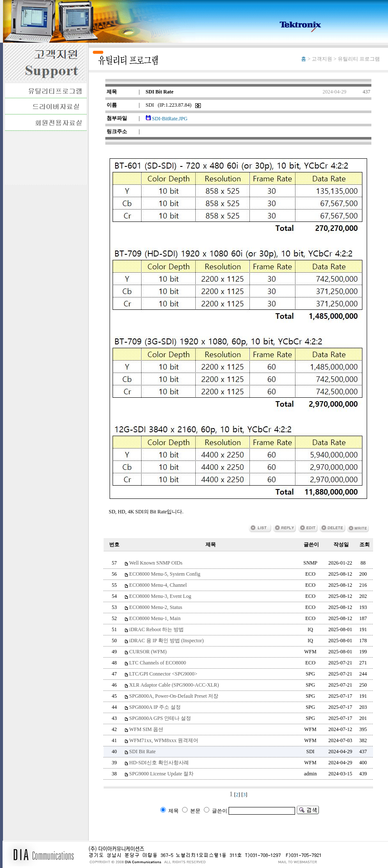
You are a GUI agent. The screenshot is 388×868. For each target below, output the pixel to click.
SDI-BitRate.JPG (167, 119)
